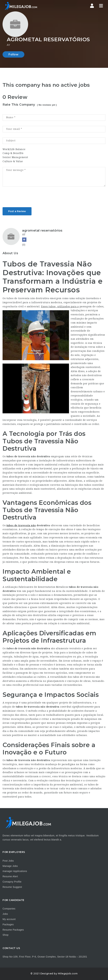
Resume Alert (10, 876)
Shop (6, 935)
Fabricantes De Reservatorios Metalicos (43, 587)
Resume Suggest (12, 887)
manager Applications (15, 871)
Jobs (5, 914)
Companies (9, 909)
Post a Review (17, 211)
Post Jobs (8, 861)
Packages (8, 924)
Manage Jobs (10, 866)
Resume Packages (13, 930)
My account (9, 919)
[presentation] (28, 198)
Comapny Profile (12, 882)
